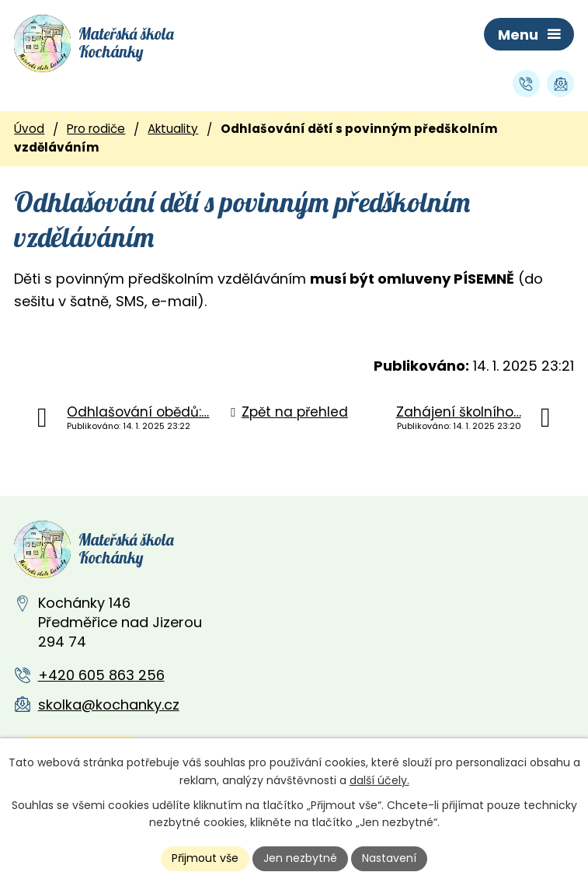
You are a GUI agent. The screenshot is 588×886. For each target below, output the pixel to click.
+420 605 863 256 (101, 675)
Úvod (29, 129)
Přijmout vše (205, 858)
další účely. (379, 780)
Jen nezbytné (300, 858)
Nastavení (389, 858)
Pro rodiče (96, 129)
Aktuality (173, 129)
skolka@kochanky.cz (109, 705)
